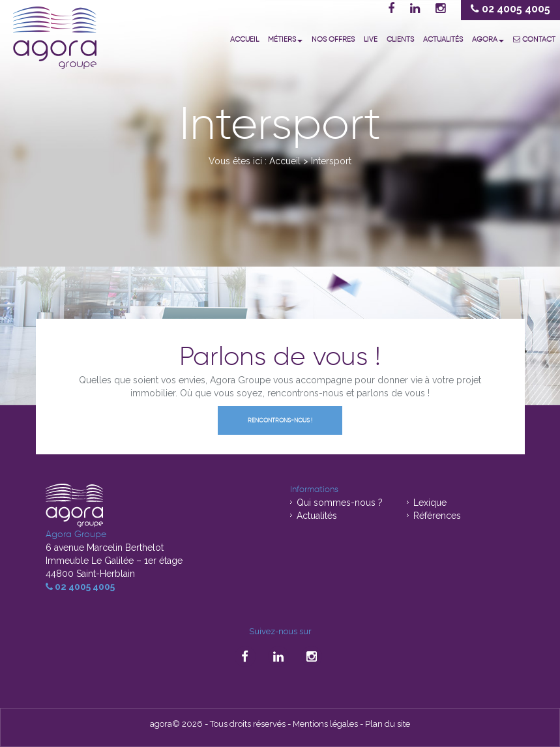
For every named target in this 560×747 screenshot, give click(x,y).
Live (371, 39)
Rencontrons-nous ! (280, 420)
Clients (400, 39)
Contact (534, 39)
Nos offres (333, 39)
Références (437, 516)
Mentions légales (325, 724)
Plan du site (388, 724)
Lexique (430, 503)
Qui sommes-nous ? (340, 503)
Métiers (285, 39)
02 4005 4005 (80, 587)
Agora (488, 39)
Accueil (244, 39)
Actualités (443, 39)
